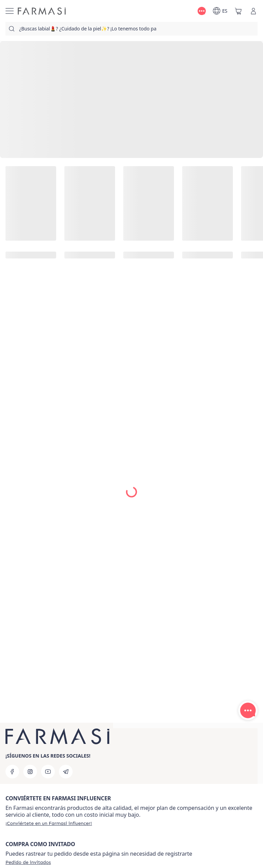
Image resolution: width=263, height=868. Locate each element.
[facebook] (12, 772)
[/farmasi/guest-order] (28, 862)
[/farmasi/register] (49, 823)
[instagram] (30, 772)
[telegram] (66, 772)
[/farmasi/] (42, 11)
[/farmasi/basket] (238, 11)
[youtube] (48, 772)
